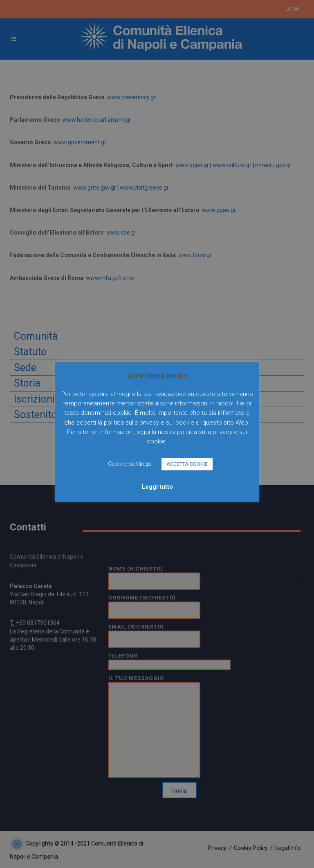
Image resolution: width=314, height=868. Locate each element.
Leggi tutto (157, 487)
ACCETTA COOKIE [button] (187, 464)
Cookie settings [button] (130, 464)
